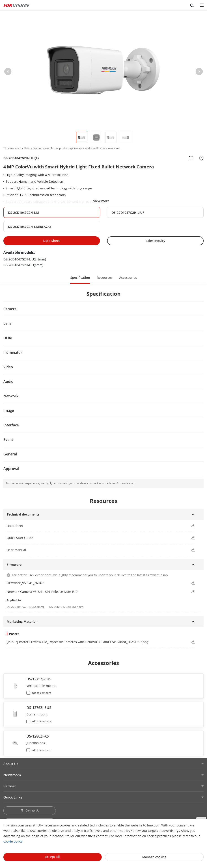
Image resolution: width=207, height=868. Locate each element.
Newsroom (12, 775)
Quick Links (13, 797)
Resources (105, 278)
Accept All (52, 857)
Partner (10, 786)
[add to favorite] (200, 158)
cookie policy (13, 841)
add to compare (41, 693)
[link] (95, 642)
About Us (11, 764)
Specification (80, 278)
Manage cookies (154, 857)
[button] (8, 72)
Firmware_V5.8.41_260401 (26, 583)
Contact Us (30, 810)
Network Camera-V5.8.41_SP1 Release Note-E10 (42, 592)
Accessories (128, 278)
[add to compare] (191, 158)
